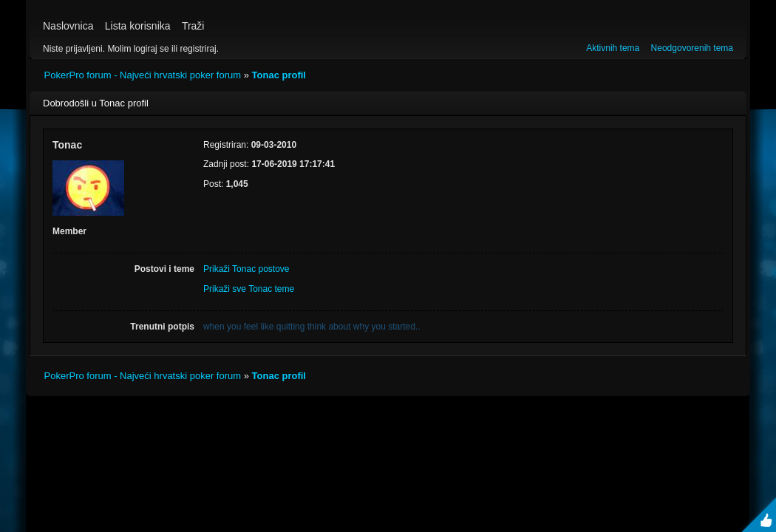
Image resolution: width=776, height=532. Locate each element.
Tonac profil (279, 75)
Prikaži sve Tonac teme (249, 289)
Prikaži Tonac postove (246, 269)
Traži (193, 26)
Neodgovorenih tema (692, 48)
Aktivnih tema (613, 48)
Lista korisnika (138, 26)
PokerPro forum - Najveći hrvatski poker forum (143, 75)
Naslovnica (68, 26)
